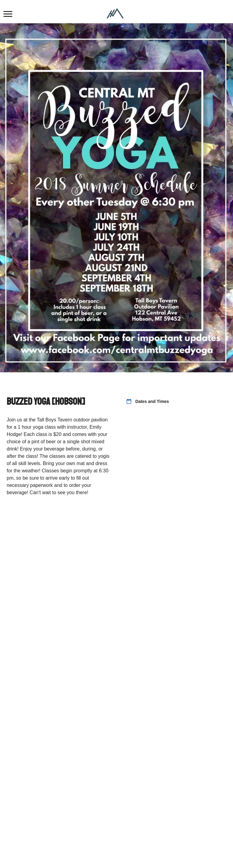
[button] (8, 14)
